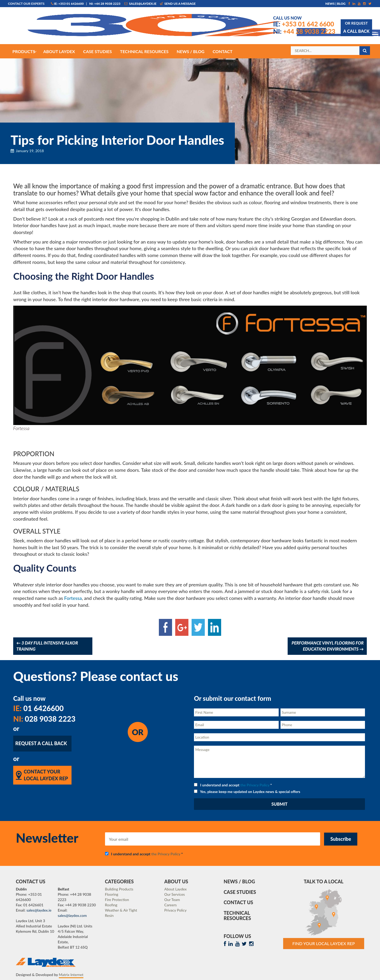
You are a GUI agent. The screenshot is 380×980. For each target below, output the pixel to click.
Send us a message (178, 4)
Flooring (112, 894)
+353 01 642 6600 (304, 24)
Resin (109, 915)
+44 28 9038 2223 (304, 31)
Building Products (119, 889)
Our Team (172, 900)
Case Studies (240, 892)
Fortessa (73, 598)
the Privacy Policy (255, 785)
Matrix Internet (71, 975)
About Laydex (176, 889)
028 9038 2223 (44, 719)
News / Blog (239, 881)
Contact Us (239, 902)
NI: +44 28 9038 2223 (105, 4)
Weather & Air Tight (121, 910)
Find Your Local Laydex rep (324, 943)
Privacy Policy (175, 910)
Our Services (175, 894)
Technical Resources (237, 916)
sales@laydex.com (72, 915)
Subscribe (341, 839)
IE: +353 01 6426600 (67, 4)
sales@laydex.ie (140, 4)
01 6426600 (38, 708)
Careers (171, 905)
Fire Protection (117, 900)
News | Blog (336, 4)
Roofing (111, 905)
